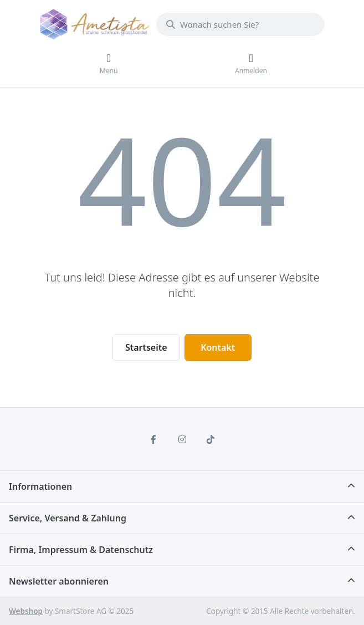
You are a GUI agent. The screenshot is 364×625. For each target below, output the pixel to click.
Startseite (146, 347)
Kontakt (218, 347)
